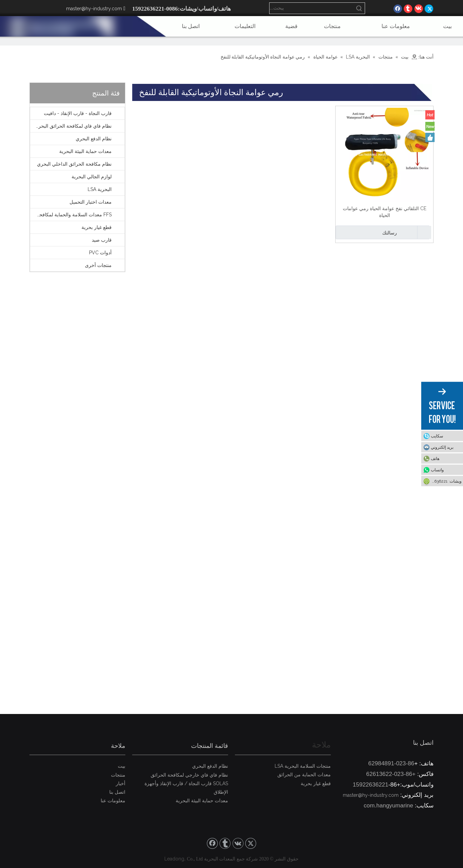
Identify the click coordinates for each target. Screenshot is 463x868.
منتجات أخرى (98, 265)
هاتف (435, 459)
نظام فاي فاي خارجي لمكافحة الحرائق (189, 775)
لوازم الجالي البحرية (92, 177)
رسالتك (367, 232)
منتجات (118, 775)
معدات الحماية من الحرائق (304, 775)
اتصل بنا (117, 792)
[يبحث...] (312, 8)
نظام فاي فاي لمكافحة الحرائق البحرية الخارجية (71, 126)
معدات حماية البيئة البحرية (85, 151)
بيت (122, 766)
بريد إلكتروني (442, 447)
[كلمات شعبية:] (359, 8)
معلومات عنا (113, 801)
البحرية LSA (100, 189)
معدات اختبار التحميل (91, 202)
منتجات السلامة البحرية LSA (303, 766)
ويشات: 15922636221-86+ (441, 481)
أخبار (121, 783)
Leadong (174, 859)
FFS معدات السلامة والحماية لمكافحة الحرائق (71, 215)
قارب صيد (102, 240)
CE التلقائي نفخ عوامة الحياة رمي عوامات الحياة (385, 212)
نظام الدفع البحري (94, 139)
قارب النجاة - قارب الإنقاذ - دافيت (78, 113)
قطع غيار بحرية (97, 227)
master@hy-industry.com (94, 9)
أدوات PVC (100, 253)
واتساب (437, 470)
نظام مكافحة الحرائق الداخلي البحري (74, 164)
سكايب (437, 436)
